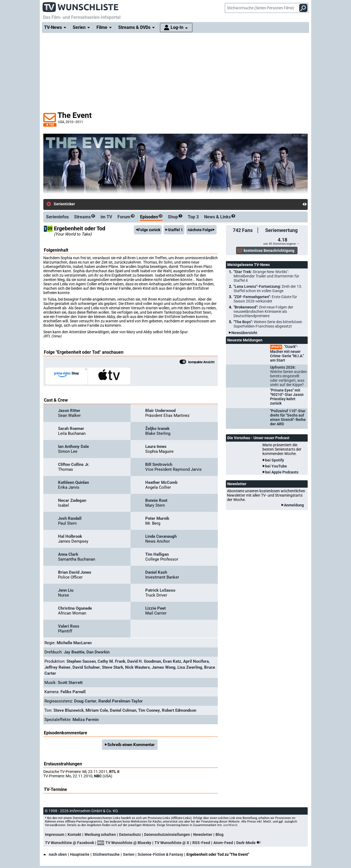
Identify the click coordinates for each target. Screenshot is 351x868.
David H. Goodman (144, 661)
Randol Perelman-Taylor (121, 701)
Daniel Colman (123, 710)
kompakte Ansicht (197, 362)
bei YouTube (276, 466)
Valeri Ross (69, 626)
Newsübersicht (244, 333)
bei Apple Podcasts (282, 472)
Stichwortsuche (106, 854)
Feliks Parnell (73, 692)
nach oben (55, 854)
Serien (129, 854)
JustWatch (230, 825)
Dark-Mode (250, 843)
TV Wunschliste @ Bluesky (128, 843)
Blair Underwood (160, 411)
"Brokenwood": (263, 311)
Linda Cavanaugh (161, 536)
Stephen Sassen (81, 661)
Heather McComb (161, 482)
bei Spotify (275, 460)
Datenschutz (130, 835)
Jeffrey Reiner (58, 667)
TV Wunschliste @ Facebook (69, 843)
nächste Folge (200, 230)
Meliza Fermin (86, 720)
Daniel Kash (156, 572)
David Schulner (86, 667)
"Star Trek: (266, 276)
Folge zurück (149, 230)
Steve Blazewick (69, 710)
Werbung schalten (100, 835)
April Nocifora (196, 661)
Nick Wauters (137, 667)
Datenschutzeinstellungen (167, 835)
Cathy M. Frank (111, 661)
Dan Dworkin (98, 652)
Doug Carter (85, 701)
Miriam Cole (97, 710)
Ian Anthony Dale (73, 447)
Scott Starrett (70, 683)
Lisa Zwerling (190, 667)
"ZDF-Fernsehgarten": (265, 299)
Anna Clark (68, 554)
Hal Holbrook (70, 536)
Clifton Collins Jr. (74, 464)
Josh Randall (70, 518)
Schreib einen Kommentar (131, 745)
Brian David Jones (75, 572)
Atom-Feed (223, 843)
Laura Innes (156, 447)
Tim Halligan (157, 554)
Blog (220, 835)
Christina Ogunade (75, 608)
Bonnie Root (156, 500)
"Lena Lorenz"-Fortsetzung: (268, 289)
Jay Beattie (74, 652)
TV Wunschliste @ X (172, 843)
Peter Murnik (157, 518)
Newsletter (203, 835)
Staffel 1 (175, 230)
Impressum (55, 835)
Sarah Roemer (71, 429)
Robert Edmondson (179, 710)
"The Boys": (268, 324)
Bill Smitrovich (159, 464)
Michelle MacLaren (74, 643)
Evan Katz (172, 661)
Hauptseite (80, 854)
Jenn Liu (66, 590)
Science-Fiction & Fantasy (160, 854)
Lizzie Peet (155, 608)
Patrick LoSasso (160, 590)
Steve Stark (113, 667)
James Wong (164, 667)
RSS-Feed (201, 843)
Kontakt (74, 835)
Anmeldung (294, 505)
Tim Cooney (149, 710)
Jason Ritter (69, 411)
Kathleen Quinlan (73, 482)
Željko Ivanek (157, 429)
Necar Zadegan (72, 500)
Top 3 (193, 217)
